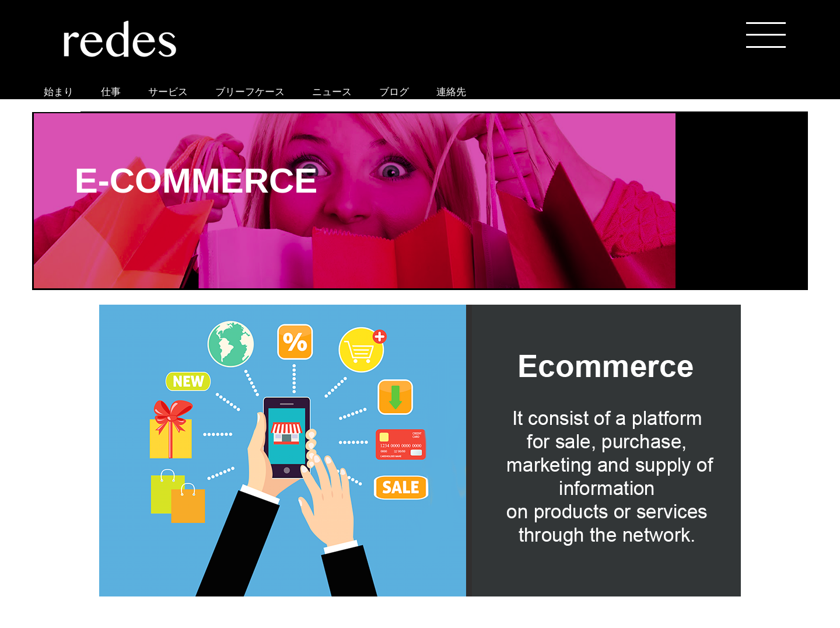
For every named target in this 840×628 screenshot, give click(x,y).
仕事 (111, 92)
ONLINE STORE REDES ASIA (56, 110)
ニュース (332, 92)
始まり (59, 92)
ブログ (394, 92)
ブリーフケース (250, 92)
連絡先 (451, 92)
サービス (168, 92)
